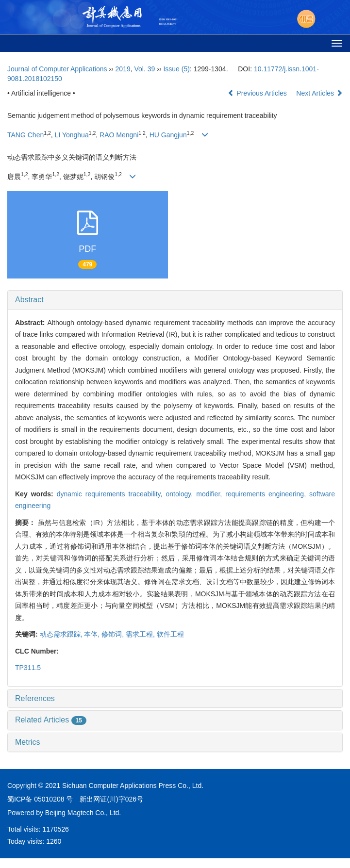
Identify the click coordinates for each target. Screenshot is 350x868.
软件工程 (170, 634)
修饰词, (114, 634)
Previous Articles (258, 93)
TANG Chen (25, 135)
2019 (123, 69)
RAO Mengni (119, 135)
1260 (54, 841)
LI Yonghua (72, 135)
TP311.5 (28, 668)
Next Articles (319, 93)
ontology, (181, 494)
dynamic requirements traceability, (111, 494)
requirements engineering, (267, 494)
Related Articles (51, 720)
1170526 (56, 829)
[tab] (175, 300)
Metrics (28, 742)
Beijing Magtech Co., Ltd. (83, 813)
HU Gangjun (168, 135)
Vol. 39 (145, 69)
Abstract (29, 300)
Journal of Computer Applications (57, 69)
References (35, 698)
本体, (93, 634)
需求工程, (141, 634)
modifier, (211, 494)
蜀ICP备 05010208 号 (40, 799)
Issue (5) (176, 69)
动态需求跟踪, (62, 634)
